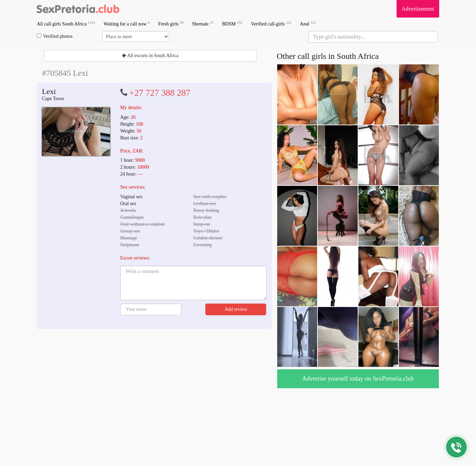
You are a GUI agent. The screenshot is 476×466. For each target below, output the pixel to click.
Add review (236, 309)
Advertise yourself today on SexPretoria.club (358, 379)
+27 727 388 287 (160, 93)
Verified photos (55, 36)
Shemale (203, 24)
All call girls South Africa (66, 24)
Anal (308, 24)
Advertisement (418, 9)
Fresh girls (171, 24)
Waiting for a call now (127, 24)
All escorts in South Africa (150, 56)
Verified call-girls (271, 24)
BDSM (232, 24)
